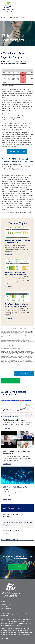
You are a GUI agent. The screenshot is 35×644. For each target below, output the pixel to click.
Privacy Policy (6, 604)
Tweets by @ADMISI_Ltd (9, 539)
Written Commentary (21, 17)
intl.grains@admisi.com (18, 169)
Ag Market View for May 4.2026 (14, 420)
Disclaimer (5, 606)
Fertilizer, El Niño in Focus (12, 531)
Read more (8, 255)
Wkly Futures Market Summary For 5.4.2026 (18, 522)
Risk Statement (6, 609)
